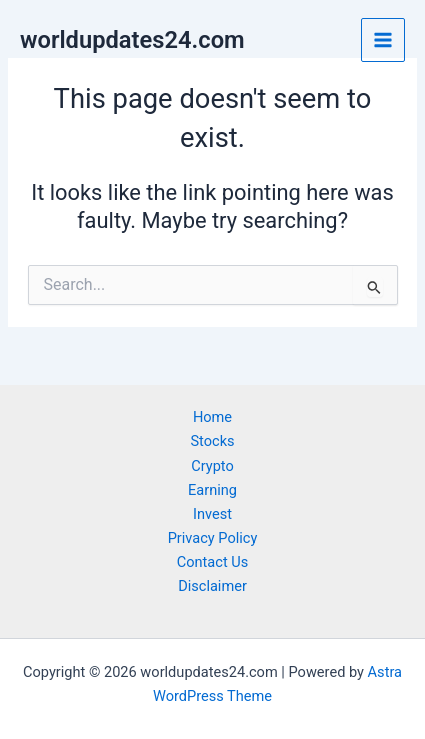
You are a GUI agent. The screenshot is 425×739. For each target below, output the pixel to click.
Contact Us (213, 562)
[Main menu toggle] (383, 40)
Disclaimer (212, 586)
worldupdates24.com (132, 40)
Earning (212, 490)
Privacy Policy (213, 538)
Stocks (212, 441)
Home (212, 417)
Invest (212, 514)
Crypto (212, 466)
